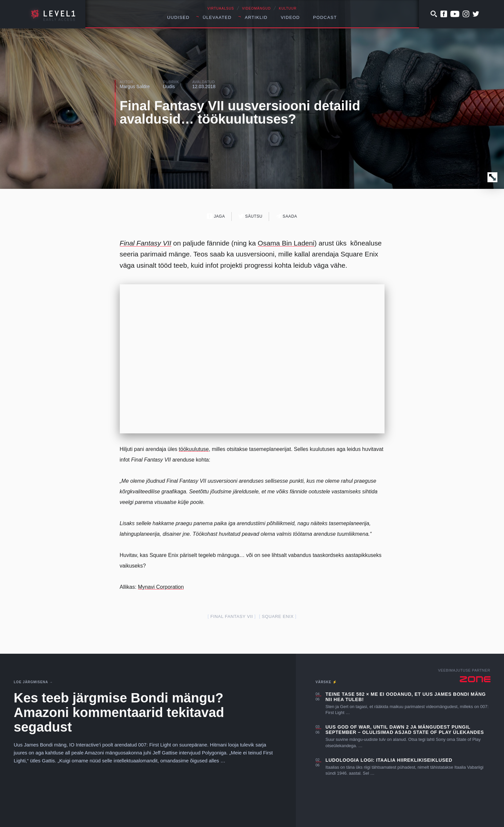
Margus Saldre (135, 86)
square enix (278, 616)
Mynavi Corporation (161, 587)
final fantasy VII (232, 616)
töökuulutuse (194, 449)
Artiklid (256, 17)
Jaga (216, 216)
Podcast (325, 17)
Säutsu (250, 216)
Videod (290, 17)
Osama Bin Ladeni (286, 243)
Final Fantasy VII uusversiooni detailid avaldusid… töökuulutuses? (240, 112)
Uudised (178, 17)
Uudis (169, 86)
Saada (286, 216)
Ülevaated (217, 17)
